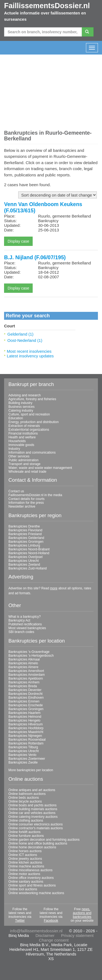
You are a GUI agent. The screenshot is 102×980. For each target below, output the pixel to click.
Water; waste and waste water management (40, 468)
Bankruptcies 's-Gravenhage (29, 652)
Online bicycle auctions (25, 801)
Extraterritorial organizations (29, 430)
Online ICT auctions (23, 855)
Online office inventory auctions (31, 878)
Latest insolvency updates (30, 356)
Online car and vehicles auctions (32, 813)
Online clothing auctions (26, 821)
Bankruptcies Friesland (25, 534)
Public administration (24, 460)
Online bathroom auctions (27, 794)
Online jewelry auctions (25, 859)
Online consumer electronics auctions (35, 824)
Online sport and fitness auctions (32, 885)
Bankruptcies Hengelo (24, 720)
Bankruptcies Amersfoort (26, 671)
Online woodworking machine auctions (36, 893)
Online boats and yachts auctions (33, 805)
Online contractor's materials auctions (36, 828)
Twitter (20, 921)
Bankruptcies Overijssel (25, 557)
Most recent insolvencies (29, 351)
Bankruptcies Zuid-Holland (28, 568)
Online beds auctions (24, 798)
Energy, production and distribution (34, 422)
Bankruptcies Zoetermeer (27, 759)
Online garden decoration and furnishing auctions (44, 840)
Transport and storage (24, 464)
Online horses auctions (25, 851)
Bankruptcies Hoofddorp (26, 728)
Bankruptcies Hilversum (26, 724)
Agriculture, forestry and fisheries (32, 399)
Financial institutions (23, 433)
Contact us (16, 491)
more (54, 588)
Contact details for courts (27, 499)
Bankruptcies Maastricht (26, 732)
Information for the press (26, 503)
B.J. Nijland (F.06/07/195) (35, 257)
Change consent (54, 940)
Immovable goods (21, 445)
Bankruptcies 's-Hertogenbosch (31, 656)
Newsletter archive (22, 506)
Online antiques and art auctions (32, 790)
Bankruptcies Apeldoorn (26, 679)
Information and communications (32, 453)
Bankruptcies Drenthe (24, 526)
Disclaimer (45, 935)
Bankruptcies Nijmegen (25, 736)
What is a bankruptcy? (25, 617)
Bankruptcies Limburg (24, 545)
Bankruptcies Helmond (25, 717)
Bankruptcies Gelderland (26, 538)
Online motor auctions (24, 874)
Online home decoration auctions (32, 847)
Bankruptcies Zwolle (23, 762)
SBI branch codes (21, 632)
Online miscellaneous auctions (30, 870)
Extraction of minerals (24, 426)
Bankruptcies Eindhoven (26, 698)
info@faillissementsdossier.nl (36, 931)
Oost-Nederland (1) (25, 340)
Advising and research (25, 395)
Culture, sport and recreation (29, 414)
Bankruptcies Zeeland (24, 565)
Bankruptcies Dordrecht (25, 694)
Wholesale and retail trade (27, 472)
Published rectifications (25, 624)
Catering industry (21, 411)
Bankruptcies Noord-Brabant (29, 549)
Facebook (51, 921)
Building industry (20, 403)
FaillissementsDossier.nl (47, 6)
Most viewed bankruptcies (27, 628)
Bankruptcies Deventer (25, 690)
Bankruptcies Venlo (22, 755)
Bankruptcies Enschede (26, 705)
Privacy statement (77, 935)
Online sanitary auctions (26, 882)
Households (17, 441)
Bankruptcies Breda (23, 686)
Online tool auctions (23, 889)
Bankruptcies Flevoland (25, 530)
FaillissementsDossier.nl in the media (35, 495)
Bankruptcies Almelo (23, 663)
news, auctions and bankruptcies (82, 913)
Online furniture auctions (26, 836)
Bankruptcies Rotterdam (26, 743)
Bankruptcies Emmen (24, 701)
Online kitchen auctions (25, 863)
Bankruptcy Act (19, 620)
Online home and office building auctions (38, 843)
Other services (19, 456)
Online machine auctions (26, 866)
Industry (14, 449)
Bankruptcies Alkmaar (24, 659)
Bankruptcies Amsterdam (27, 675)
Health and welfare (22, 437)
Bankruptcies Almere (23, 667)
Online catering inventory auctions (33, 817)
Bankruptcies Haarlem (24, 713)
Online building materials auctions (33, 809)
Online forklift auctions (24, 832)
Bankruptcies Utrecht (24, 561)
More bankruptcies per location (31, 770)
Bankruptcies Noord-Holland (29, 553)
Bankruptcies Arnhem (24, 682)
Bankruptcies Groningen (26, 542)
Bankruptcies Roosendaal (27, 740)
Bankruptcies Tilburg (23, 747)
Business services (21, 407)
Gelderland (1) (20, 334)
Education (16, 418)
